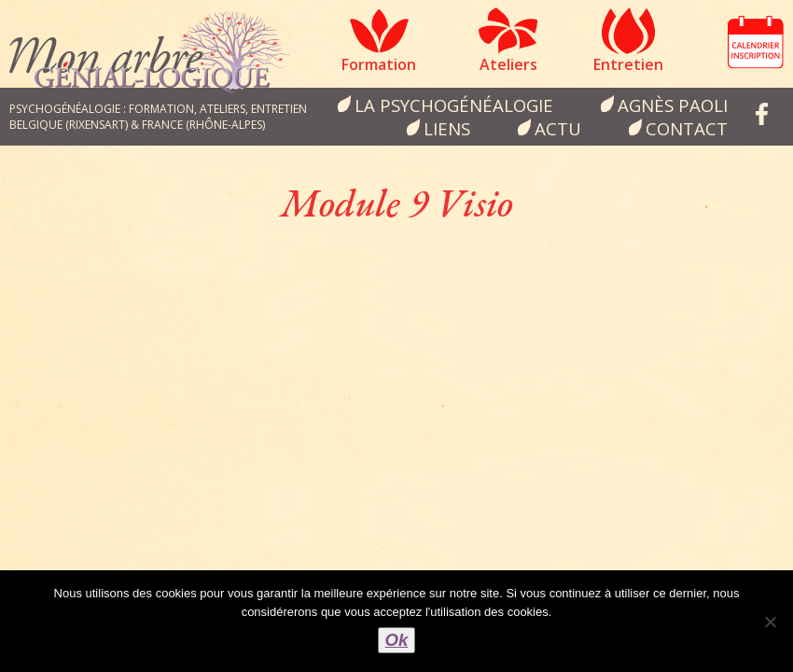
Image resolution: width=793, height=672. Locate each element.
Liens (447, 128)
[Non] (770, 622)
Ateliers (508, 64)
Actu (558, 128)
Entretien (628, 64)
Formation (379, 64)
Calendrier (756, 42)
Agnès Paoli (673, 105)
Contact (687, 128)
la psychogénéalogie (454, 105)
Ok (397, 640)
